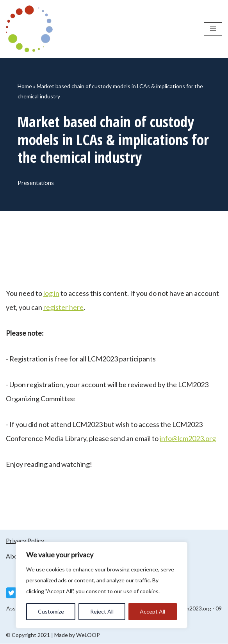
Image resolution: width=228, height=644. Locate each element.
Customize (51, 611)
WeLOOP (88, 635)
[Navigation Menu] (213, 29)
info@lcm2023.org (188, 439)
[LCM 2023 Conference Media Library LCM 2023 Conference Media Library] (31, 29)
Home (25, 86)
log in (51, 294)
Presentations (36, 183)
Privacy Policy (25, 541)
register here (63, 308)
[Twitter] (11, 593)
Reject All (102, 611)
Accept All (152, 611)
